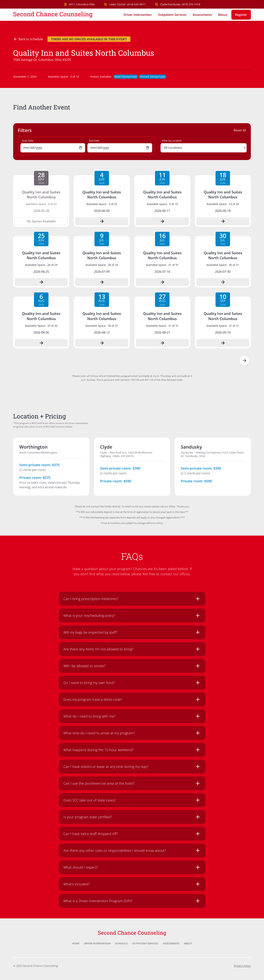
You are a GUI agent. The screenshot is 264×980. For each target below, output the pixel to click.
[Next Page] (244, 360)
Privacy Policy (242, 966)
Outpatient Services (172, 15)
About (222, 15)
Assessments (202, 15)
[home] (53, 15)
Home (76, 943)
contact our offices (175, 574)
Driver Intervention (138, 15)
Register (241, 15)
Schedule (121, 943)
